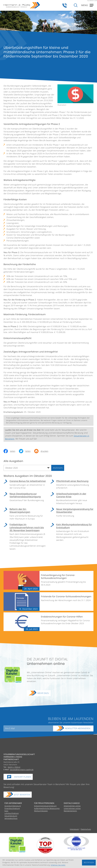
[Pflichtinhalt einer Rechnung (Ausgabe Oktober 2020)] (72, 485)
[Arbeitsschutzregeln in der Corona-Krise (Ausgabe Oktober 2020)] (72, 499)
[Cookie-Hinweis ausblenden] (89, 863)
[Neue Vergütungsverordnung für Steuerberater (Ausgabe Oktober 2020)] (72, 513)
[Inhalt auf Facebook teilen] (11, 451)
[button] (65, 5)
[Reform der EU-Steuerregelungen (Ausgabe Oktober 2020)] (25, 515)
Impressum (74, 829)
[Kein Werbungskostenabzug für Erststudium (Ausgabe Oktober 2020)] (72, 533)
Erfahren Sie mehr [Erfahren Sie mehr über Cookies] (58, 865)
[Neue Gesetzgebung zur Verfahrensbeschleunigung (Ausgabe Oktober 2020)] (25, 498)
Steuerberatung (11, 816)
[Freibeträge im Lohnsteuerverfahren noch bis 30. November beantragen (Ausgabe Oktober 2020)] (25, 537)
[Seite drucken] (43, 451)
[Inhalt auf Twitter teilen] (27, 451)
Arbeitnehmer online (72, 806)
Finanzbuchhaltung (12, 808)
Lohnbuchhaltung (12, 813)
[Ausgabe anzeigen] (58, 468)
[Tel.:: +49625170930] (14, 767)
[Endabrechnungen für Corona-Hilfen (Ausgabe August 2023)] (48, 622)
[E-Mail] (28, 729)
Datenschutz (86, 829)
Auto (6, 811)
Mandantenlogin (70, 811)
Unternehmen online (72, 808)
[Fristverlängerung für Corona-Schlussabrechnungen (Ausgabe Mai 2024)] (48, 581)
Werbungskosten (41, 811)
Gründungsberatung (13, 806)
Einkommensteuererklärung (45, 806)
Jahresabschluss (11, 818)
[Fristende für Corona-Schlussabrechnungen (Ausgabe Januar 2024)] (48, 602)
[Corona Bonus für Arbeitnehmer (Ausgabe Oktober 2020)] (25, 485)
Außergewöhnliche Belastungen (47, 808)
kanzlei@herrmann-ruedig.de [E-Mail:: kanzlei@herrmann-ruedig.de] (22, 770)
